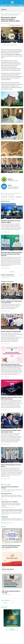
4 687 (6, 268)
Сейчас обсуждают (6, 485)
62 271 (7, 549)
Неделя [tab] (12, 603)
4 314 (6, 377)
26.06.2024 (4, 571)
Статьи (3, 527)
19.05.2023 (3, 311)
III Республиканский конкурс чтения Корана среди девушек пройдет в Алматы (12, 365)
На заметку (4, 607)
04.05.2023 (3, 410)
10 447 (6, 479)
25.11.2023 (4, 594)
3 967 (6, 232)
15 (21, 298)
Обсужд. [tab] (12, 600)
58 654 (7, 594)
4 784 (6, 24)
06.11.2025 (4, 549)
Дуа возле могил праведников (10, 45)
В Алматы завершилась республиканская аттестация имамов (11, 302)
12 (21, 427)
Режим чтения (22, 26)
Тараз (4, 193)
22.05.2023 (3, 24)
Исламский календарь (6, 544)
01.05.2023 (3, 479)
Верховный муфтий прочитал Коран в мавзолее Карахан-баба (11, 14)
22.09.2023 (3, 268)
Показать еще (12, 272)
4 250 (6, 410)
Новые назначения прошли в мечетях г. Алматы (11, 466)
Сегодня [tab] (5, 603)
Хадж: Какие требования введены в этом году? (11, 592)
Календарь (21, 5)
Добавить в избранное (15, 25)
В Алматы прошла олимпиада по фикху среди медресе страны (11, 431)
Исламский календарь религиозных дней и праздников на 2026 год (11, 546)
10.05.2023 (3, 377)
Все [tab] (19, 603)
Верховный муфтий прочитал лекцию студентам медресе (11, 222)
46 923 (7, 571)
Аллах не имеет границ (8, 569)
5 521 (6, 344)
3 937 (6, 311)
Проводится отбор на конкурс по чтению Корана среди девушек (11, 398)
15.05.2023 (3, 344)
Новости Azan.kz (9, 14)
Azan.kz (10, 186)
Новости (3, 14)
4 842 (6, 444)
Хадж (3, 589)
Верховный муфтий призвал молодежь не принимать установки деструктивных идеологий (12, 254)
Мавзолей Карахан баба (10, 195)
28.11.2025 (3, 232)
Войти (22, 275)
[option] (12, 618)
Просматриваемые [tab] (5, 600)
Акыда (3, 568)
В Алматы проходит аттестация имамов (11, 331)
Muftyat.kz (10, 179)
